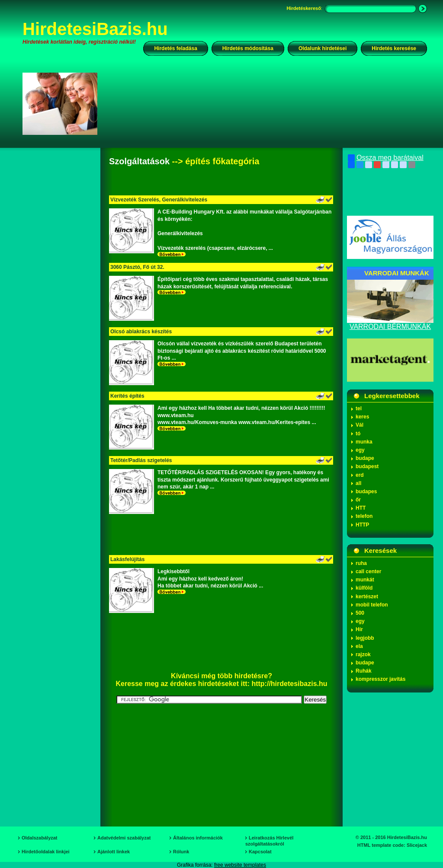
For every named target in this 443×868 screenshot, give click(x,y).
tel (359, 408)
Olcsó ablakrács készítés (141, 332)
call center (368, 571)
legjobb (365, 638)
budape (365, 458)
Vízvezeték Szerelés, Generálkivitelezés (159, 200)
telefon (364, 516)
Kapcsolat (260, 852)
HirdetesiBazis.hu (95, 29)
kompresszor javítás (380, 679)
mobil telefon (372, 605)
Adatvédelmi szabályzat (124, 838)
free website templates (240, 865)
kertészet (367, 597)
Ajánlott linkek (114, 852)
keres (362, 417)
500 (360, 613)
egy (360, 450)
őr (358, 500)
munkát (365, 580)
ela (359, 646)
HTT (361, 508)
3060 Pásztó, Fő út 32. (137, 267)
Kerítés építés (127, 396)
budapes (366, 491)
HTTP (362, 525)
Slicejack (417, 845)
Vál (360, 425)
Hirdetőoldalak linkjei (46, 852)
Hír (359, 629)
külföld (364, 588)
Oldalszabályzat (40, 838)
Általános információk (198, 838)
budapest (367, 466)
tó (358, 434)
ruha (361, 563)
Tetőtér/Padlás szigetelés (141, 460)
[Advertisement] (268, 103)
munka (364, 442)
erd (360, 475)
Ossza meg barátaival (386, 158)
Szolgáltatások (139, 161)
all (358, 483)
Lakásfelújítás (127, 559)
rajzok (363, 654)
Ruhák (364, 671)
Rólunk (181, 852)
